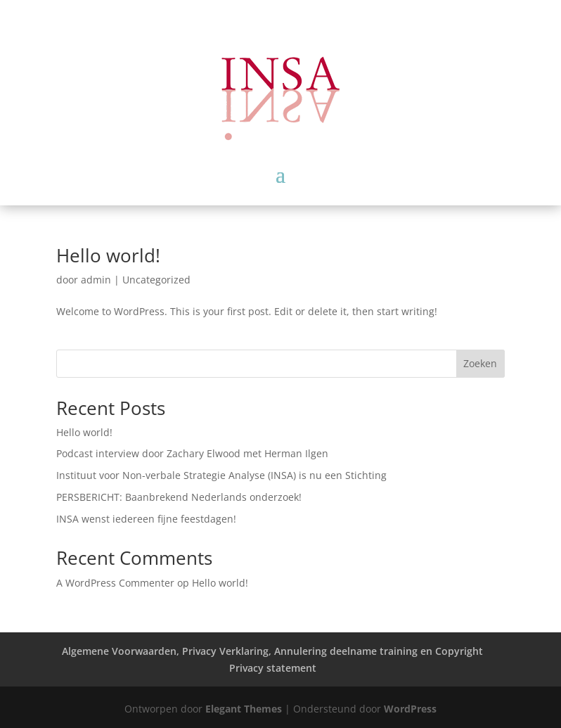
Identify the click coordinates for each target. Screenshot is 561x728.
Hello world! (108, 255)
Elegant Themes (244, 709)
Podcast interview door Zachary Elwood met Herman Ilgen (192, 453)
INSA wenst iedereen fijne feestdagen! (146, 519)
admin (96, 280)
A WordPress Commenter (115, 583)
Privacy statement (273, 668)
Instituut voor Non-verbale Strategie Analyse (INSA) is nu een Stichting (221, 475)
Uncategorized (156, 280)
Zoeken (480, 363)
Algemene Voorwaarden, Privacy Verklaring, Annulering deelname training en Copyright (272, 651)
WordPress (410, 709)
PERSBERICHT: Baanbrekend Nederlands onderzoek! (179, 497)
